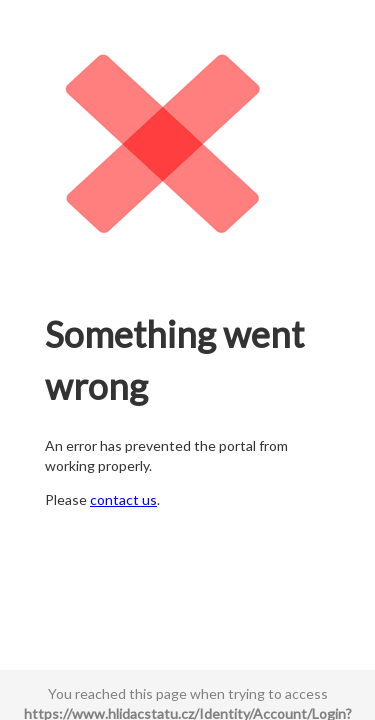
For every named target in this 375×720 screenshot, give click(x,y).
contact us (123, 499)
